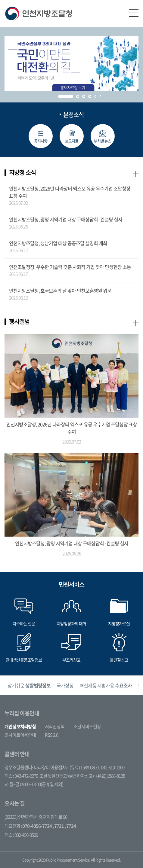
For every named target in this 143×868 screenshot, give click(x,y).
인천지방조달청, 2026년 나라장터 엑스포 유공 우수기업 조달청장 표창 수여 (70, 192)
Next (100, 96)
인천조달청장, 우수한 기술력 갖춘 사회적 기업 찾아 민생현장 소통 (70, 267)
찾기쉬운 (29, 686)
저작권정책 (55, 726)
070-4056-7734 (37, 826)
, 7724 (70, 826)
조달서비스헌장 (87, 726)
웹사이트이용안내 (20, 735)
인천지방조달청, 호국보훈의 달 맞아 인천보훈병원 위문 (60, 291)
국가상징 (65, 686)
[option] (29, 685)
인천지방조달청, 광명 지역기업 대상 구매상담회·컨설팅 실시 (66, 219)
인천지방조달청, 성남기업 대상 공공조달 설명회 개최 (58, 243)
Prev (95, 96)
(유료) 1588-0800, (84, 767)
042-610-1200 (113, 767)
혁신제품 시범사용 (106, 686)
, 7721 (58, 826)
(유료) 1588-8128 (110, 776)
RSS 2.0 (51, 735)
